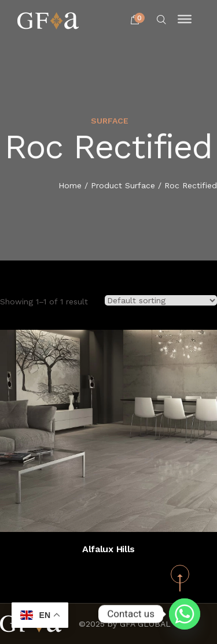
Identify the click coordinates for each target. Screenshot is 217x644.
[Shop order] (161, 300)
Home (70, 186)
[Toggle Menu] (185, 19)
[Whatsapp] (185, 614)
